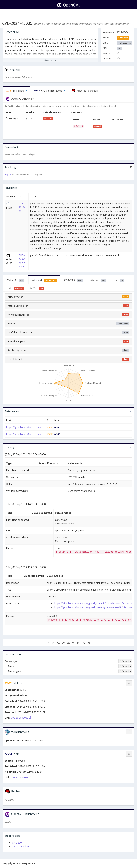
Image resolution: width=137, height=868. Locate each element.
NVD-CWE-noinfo (21, 846)
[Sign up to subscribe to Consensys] (125, 661)
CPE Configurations (49, 91)
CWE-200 (17, 843)
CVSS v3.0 (73, 280)
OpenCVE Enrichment (20, 99)
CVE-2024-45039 (17, 23)
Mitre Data (16, 91)
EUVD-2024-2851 (22, 207)
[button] (4, 14)
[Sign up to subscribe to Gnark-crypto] (125, 671)
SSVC (37, 288)
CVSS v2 (98, 280)
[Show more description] (51, 60)
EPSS (15, 288)
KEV (119, 280)
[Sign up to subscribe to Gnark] (125, 666)
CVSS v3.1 (44, 280)
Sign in (8, 174)
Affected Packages (85, 91)
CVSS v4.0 (15, 280)
